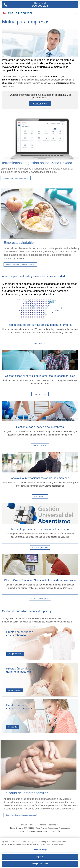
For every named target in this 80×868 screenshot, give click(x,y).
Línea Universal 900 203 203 (22, 828)
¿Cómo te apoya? (40, 394)
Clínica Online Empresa (40, 599)
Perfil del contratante (37, 825)
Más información (40, 343)
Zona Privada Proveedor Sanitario (45, 831)
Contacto (23, 825)
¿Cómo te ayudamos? (40, 548)
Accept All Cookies (40, 864)
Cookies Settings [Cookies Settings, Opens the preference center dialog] (40, 850)
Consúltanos (40, 104)
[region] (40, 853)
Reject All (40, 857)
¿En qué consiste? (40, 445)
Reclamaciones (54, 825)
